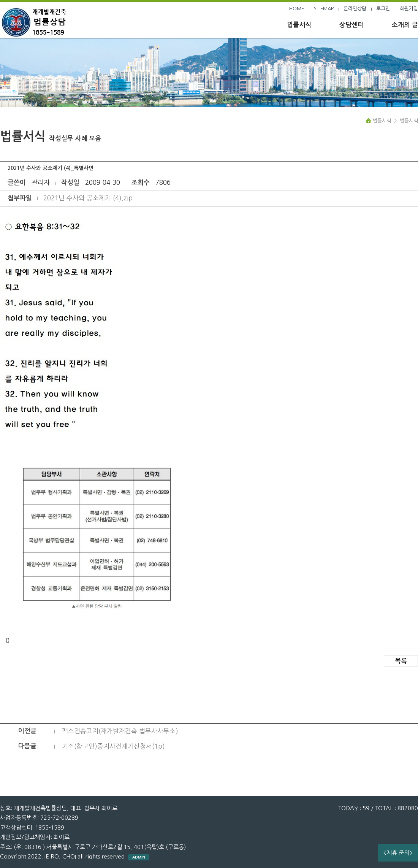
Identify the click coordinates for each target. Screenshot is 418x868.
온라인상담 (355, 9)
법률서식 (299, 25)
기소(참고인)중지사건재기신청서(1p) (113, 746)
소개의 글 (405, 25)
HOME (297, 9)
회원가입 (409, 9)
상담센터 (351, 25)
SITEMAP (324, 9)
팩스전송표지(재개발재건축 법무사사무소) (120, 731)
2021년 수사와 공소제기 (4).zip (88, 198)
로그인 (383, 9)
